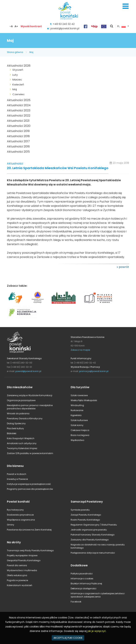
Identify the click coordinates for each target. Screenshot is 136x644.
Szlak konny (77, 425)
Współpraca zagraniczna (21, 520)
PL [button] (121, 26)
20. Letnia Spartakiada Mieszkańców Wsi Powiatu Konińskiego (58, 168)
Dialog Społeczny (16, 423)
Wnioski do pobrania (18, 413)
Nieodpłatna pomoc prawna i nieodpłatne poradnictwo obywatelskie (30, 407)
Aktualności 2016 (18, 146)
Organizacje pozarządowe (21, 400)
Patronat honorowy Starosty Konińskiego (93, 535)
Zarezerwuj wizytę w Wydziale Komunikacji (30, 395)
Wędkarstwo (77, 440)
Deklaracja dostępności (83, 588)
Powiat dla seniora (17, 565)
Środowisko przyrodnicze (20, 515)
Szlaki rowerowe (79, 395)
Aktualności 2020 (19, 126)
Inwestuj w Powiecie (17, 479)
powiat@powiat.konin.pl (65, 28)
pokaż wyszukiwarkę (112, 26)
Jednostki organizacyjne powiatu (89, 530)
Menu (126, 6)
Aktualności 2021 (18, 121)
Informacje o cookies (82, 579)
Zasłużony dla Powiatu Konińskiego (90, 540)
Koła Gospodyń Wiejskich (21, 438)
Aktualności (15, 164)
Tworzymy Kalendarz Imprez (22, 448)
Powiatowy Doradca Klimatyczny (25, 418)
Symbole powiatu (80, 510)
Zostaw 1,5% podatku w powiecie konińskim (30, 453)
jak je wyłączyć (97, 631)
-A (11, 26)
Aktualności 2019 (18, 131)
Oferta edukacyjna (17, 575)
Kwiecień (18, 84)
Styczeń (18, 70)
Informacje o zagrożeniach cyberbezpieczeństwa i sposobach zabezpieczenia (98, 595)
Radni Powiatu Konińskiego (85, 520)
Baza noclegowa (80, 435)
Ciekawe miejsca (80, 430)
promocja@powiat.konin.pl (94, 371)
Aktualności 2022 (19, 116)
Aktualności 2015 (18, 152)
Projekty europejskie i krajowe (22, 555)
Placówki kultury (15, 428)
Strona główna (15, 52)
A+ (16, 26)
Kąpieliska (76, 415)
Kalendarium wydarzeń (20, 585)
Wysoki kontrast (31, 26)
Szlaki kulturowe (79, 420)
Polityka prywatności (82, 574)
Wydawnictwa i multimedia (22, 570)
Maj (31, 52)
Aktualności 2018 (18, 136)
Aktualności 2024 (19, 105)
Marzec (17, 80)
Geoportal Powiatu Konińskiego (24, 560)
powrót (124, 267)
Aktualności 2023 (19, 110)
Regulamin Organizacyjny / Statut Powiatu (94, 525)
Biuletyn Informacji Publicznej (86, 584)
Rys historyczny (15, 510)
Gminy (11, 525)
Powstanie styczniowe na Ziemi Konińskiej (29, 530)
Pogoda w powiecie (17, 580)
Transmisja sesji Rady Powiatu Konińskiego (30, 550)
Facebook (76, 602)
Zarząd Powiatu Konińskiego (86, 515)
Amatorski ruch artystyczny (22, 443)
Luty (15, 75)
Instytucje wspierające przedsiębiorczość (29, 484)
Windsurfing (77, 405)
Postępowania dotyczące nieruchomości (93, 553)
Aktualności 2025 (19, 100)
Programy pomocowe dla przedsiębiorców (30, 489)
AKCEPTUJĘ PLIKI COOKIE (68, 638)
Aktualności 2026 (19, 66)
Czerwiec (19, 94)
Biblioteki (12, 433)
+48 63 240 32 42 (64, 24)
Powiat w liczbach (17, 474)
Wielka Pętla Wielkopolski (84, 400)
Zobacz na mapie (80, 350)
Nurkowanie (77, 410)
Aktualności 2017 (18, 141)
